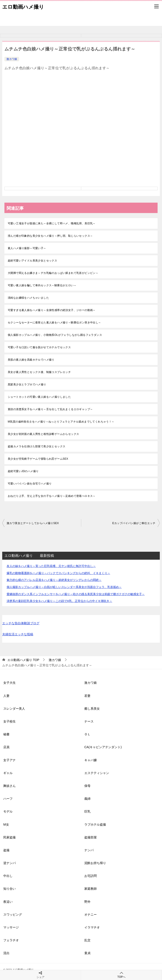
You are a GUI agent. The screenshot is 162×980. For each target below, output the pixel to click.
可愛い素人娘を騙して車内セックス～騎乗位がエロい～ (42, 285)
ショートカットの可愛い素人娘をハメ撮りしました (39, 397)
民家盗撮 (10, 837)
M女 (6, 824)
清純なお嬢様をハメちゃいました (28, 298)
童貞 (87, 953)
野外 (87, 902)
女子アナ (10, 760)
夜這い (8, 902)
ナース (89, 721)
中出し (8, 876)
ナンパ (89, 850)
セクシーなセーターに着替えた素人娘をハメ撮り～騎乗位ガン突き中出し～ (54, 323)
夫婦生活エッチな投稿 (18, 634)
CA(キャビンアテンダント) (103, 747)
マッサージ (11, 927)
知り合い (10, 889)
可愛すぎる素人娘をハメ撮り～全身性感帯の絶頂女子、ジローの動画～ (52, 310)
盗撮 (6, 850)
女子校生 (10, 721)
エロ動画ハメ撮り (23, 6)
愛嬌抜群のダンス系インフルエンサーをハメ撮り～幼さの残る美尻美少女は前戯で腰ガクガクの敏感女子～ (76, 594)
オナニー (91, 915)
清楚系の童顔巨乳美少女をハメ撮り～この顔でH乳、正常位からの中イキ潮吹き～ (59, 601)
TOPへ (121, 975)
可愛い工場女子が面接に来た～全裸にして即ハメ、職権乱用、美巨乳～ (52, 223)
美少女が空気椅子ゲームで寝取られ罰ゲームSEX (38, 459)
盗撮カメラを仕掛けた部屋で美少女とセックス (37, 446)
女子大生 (10, 683)
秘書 (6, 734)
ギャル (8, 773)
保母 (87, 786)
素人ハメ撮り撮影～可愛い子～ (27, 248)
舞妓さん (10, 786)
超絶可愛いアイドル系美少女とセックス (32, 261)
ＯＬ (87, 734)
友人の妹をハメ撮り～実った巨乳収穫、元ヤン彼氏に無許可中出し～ (51, 566)
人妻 (6, 696)
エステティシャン (97, 773)
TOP (23, 660)
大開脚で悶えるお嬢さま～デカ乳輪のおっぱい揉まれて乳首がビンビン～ (53, 273)
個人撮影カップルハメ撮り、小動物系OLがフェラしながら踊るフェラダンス (55, 335)
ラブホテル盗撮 (95, 824)
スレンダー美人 (14, 709)
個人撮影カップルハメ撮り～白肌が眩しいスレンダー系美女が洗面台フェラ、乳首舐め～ (64, 587)
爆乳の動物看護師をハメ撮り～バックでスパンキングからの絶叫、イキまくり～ (58, 573)
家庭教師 (91, 889)
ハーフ (8, 799)
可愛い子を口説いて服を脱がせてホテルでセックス (39, 347)
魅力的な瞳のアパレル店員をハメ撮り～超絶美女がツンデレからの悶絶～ (54, 580)
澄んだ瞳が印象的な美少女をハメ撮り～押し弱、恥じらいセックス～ (50, 236)
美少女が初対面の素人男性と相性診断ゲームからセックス (43, 434)
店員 (6, 747)
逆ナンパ (10, 863)
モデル (8, 811)
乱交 (87, 940)
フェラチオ (11, 940)
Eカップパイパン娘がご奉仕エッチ (134, 523)
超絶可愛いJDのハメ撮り (23, 471)
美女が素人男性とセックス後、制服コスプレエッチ (39, 372)
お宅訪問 (91, 876)
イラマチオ (92, 927)
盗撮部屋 (91, 837)
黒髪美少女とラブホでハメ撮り (27, 384)
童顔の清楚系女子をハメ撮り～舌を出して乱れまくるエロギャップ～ (50, 409)
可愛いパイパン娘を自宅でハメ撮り (30, 484)
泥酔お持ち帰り (95, 863)
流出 (6, 953)
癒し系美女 (92, 709)
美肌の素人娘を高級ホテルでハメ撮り (31, 360)
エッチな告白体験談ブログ (21, 623)
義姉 (87, 799)
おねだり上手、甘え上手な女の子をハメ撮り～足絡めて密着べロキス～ (52, 496)
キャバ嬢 (91, 760)
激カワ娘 (12, 59)
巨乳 (87, 811)
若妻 (87, 696)
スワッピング (13, 915)
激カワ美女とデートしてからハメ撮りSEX (33, 523)
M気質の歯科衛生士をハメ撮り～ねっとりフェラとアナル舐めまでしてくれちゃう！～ (61, 422)
